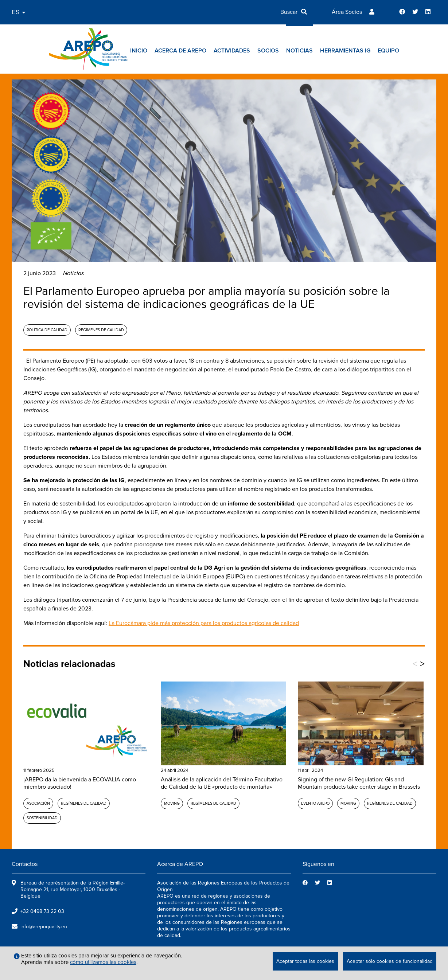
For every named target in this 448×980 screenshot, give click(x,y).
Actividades (232, 51)
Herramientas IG (345, 51)
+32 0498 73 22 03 (42, 911)
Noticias (299, 51)
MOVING (172, 803)
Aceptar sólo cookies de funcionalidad (390, 961)
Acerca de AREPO (180, 51)
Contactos (25, 864)
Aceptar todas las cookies (305, 961)
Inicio (139, 51)
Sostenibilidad (42, 818)
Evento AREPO (315, 803)
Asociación (38, 803)
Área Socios (347, 12)
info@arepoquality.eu (44, 927)
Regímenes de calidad (101, 330)
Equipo (388, 51)
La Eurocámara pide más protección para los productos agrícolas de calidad (204, 623)
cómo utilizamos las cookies (103, 962)
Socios (268, 51)
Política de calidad (47, 330)
